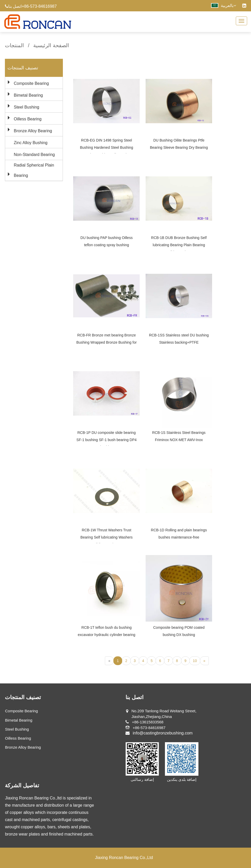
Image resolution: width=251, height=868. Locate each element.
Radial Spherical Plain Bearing (34, 170)
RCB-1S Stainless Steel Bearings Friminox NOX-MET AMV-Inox (179, 436)
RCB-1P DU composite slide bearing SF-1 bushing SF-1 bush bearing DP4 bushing (107, 440)
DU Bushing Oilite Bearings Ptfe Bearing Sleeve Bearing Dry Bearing (179, 144)
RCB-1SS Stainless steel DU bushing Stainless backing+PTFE (179, 339)
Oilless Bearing (28, 119)
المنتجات (14, 45)
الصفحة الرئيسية (51, 45)
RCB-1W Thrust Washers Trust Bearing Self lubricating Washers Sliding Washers (107, 537)
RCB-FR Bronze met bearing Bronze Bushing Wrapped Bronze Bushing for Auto (106, 342)
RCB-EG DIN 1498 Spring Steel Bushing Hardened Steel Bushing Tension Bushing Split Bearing (106, 147)
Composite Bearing (31, 83)
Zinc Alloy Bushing (31, 143)
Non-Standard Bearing (34, 155)
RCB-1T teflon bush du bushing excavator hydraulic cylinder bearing (107, 631)
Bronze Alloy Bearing (33, 131)
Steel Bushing (26, 107)
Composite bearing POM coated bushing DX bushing (179, 631)
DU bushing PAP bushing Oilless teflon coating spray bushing (107, 241)
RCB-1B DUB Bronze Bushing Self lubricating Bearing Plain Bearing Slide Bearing (179, 245)
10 (195, 661)
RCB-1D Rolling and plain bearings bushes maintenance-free (179, 534)
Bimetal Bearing (28, 95)
